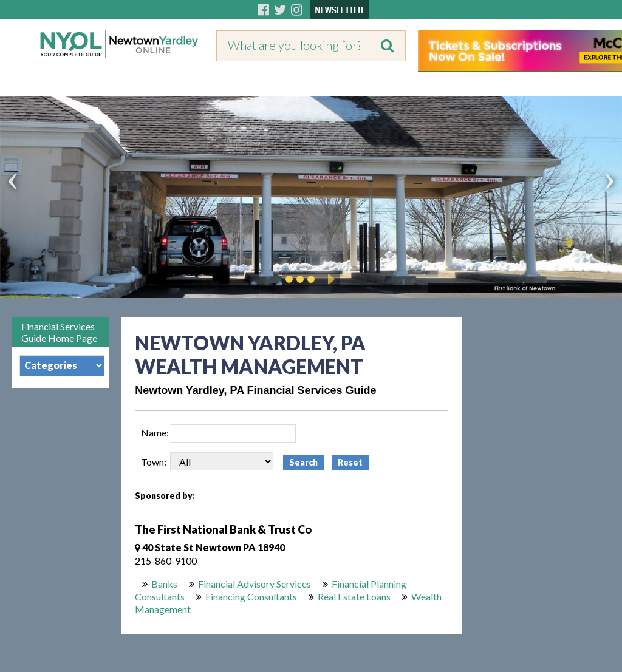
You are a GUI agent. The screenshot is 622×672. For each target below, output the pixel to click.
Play (329, 279)
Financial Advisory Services (255, 584)
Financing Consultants (251, 596)
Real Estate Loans (354, 596)
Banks (164, 584)
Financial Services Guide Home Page (59, 332)
